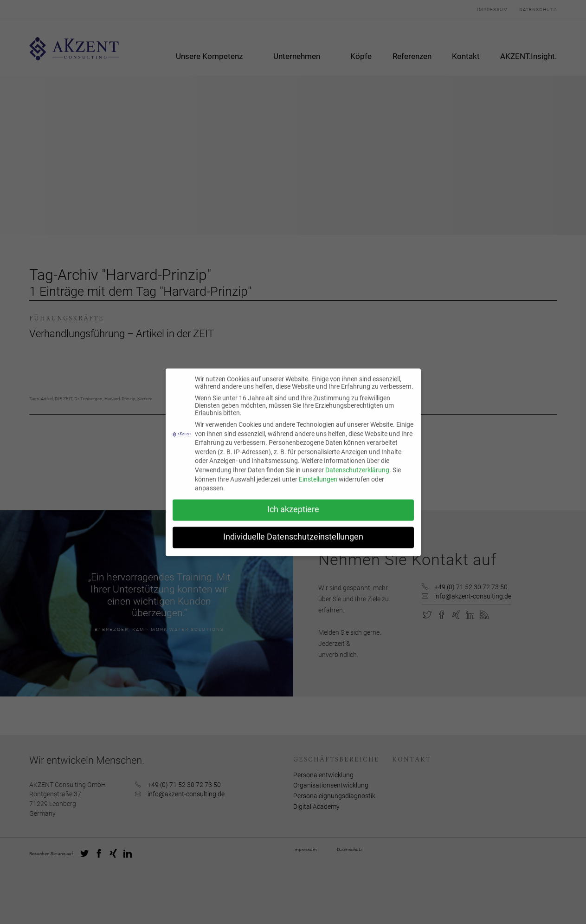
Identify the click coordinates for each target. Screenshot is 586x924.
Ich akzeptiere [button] (293, 516)
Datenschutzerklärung (357, 476)
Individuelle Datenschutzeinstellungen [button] (293, 543)
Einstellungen (318, 485)
